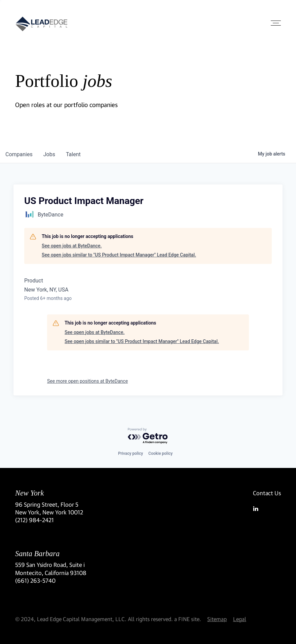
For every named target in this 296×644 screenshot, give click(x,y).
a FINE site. (188, 619)
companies (19, 154)
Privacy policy (131, 453)
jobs (49, 154)
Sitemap (217, 619)
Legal (240, 619)
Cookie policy (160, 453)
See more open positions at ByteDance (87, 381)
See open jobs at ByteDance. (72, 246)
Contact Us (267, 493)
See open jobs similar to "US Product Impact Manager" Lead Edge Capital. (119, 255)
